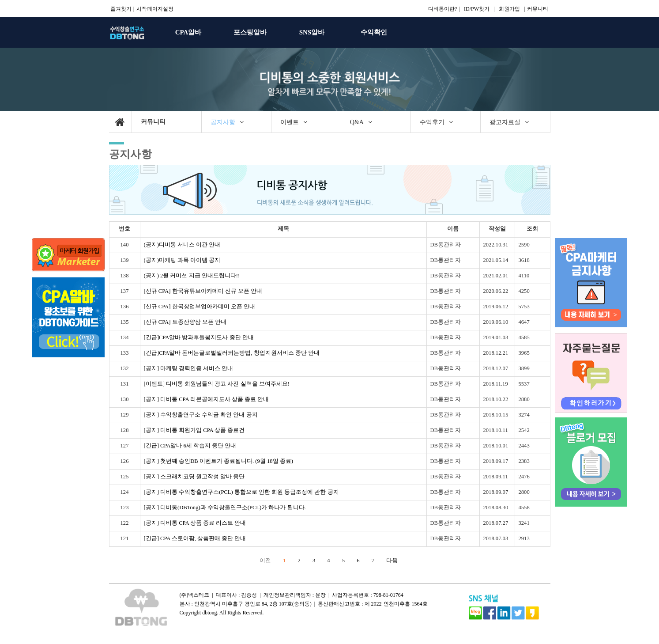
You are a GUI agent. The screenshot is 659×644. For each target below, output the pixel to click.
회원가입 (509, 9)
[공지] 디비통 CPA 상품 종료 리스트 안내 (195, 523)
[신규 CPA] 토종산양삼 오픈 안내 (185, 322)
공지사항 (131, 154)
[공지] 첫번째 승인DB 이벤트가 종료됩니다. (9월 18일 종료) (218, 461)
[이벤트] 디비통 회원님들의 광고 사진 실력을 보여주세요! (217, 384)
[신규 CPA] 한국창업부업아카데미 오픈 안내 (200, 307)
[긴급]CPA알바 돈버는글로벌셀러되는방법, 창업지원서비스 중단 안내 (232, 353)
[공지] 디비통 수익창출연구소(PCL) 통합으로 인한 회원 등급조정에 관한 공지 (241, 492)
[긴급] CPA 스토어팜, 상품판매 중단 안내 (195, 538)
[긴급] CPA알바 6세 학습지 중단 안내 (190, 446)
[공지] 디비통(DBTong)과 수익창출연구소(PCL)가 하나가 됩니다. (225, 508)
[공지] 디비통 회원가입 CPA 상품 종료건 (194, 430)
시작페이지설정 (155, 9)
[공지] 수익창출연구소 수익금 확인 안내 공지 (201, 415)
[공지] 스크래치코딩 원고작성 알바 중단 (194, 477)
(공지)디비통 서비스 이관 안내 (182, 245)
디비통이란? (442, 9)
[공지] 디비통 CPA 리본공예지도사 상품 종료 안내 (207, 399)
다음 (392, 561)
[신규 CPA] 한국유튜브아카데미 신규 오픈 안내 (203, 291)
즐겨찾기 (121, 9)
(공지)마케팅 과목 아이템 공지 (182, 260)
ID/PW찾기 (477, 9)
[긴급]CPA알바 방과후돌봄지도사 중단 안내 (199, 337)
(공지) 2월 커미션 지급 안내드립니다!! (192, 276)
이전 (265, 561)
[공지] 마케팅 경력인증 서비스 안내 (189, 368)
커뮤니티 (538, 9)
